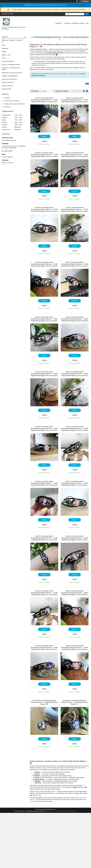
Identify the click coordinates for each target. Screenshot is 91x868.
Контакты (67, 23)
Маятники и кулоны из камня (12, 73)
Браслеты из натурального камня (11, 69)
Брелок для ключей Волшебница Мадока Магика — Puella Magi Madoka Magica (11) (75, 702)
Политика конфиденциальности (69, 811)
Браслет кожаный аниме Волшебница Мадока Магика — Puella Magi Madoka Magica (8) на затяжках (44, 647)
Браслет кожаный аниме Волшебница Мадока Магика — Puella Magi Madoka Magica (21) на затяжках (75, 428)
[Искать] (87, 14)
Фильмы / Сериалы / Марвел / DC (12, 41)
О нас (87, 23)
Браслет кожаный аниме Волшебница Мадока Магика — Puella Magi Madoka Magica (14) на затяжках (75, 209)
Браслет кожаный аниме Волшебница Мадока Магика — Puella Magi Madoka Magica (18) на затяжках (75, 319)
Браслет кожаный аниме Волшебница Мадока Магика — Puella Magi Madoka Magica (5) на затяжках (75, 538)
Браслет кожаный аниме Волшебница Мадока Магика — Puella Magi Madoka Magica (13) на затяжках (44, 209)
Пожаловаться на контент (53, 811)
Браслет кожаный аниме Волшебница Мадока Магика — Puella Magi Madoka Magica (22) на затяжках (44, 483)
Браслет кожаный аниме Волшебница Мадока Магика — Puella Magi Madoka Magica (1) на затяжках (44, 100)
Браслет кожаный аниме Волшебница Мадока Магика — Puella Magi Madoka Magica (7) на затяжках (75, 593)
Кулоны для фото (8, 82)
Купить (44, 136)
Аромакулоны (7, 89)
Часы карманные (8, 61)
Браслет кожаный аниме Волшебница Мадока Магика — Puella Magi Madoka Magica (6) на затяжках (44, 593)
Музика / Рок (6, 55)
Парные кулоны (7, 86)
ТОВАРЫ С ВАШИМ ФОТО (10, 76)
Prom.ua (54, 809)
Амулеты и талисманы (9, 79)
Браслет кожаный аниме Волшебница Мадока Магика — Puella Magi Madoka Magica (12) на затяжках (75, 155)
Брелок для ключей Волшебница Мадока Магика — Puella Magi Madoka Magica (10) (44, 702)
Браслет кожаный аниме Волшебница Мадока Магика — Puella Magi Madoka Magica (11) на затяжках (44, 155)
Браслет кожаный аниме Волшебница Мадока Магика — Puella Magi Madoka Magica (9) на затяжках (75, 647)
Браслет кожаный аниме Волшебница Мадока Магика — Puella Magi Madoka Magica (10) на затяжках (75, 100)
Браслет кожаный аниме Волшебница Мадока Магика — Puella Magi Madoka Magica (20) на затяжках (44, 428)
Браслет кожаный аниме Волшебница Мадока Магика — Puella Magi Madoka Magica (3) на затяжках (75, 483)
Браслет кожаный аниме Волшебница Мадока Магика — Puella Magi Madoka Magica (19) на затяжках (44, 374)
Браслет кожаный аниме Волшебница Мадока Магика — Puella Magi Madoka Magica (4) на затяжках (44, 538)
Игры (4, 45)
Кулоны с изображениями (11, 65)
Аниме (4, 52)
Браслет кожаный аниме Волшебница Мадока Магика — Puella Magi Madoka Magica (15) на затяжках (44, 264)
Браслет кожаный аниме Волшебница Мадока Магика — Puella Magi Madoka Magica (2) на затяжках (75, 374)
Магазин (58, 23)
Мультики (5, 48)
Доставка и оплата (78, 23)
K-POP (4, 58)
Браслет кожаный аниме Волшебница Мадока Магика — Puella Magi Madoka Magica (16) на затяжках (75, 264)
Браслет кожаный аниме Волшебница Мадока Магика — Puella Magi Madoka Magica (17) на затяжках (44, 319)
